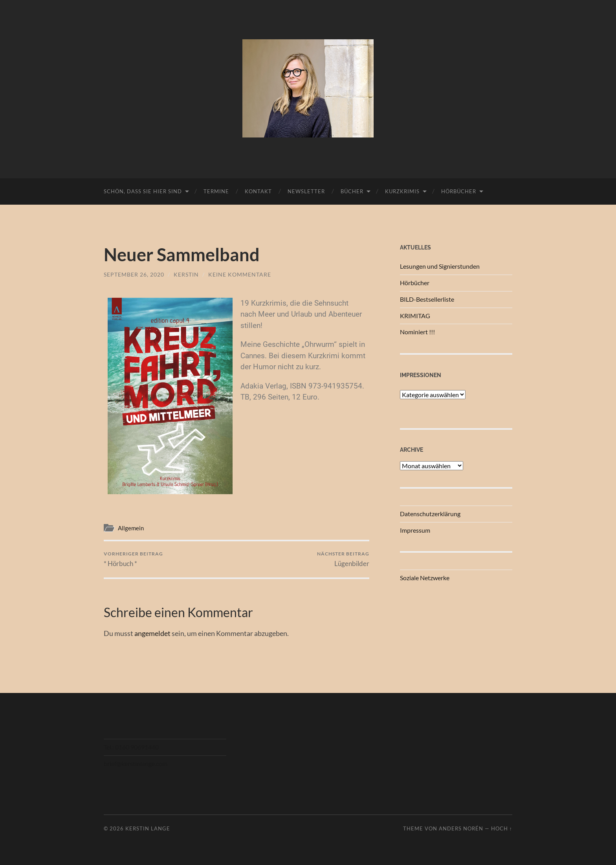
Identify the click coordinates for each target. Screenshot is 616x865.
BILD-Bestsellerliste (427, 299)
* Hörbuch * (133, 559)
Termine (216, 191)
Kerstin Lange (148, 828)
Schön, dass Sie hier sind (143, 191)
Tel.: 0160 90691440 (131, 747)
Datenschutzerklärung (430, 514)
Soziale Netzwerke (425, 578)
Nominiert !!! (417, 332)
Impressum (415, 530)
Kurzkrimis (402, 191)
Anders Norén (461, 828)
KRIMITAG (415, 316)
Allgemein (131, 528)
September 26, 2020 (134, 274)
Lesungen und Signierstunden (440, 266)
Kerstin (186, 274)
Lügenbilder (343, 559)
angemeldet (152, 633)
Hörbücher (459, 191)
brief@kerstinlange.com (136, 763)
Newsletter (306, 191)
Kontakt (258, 191)
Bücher (352, 191)
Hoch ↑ (502, 828)
